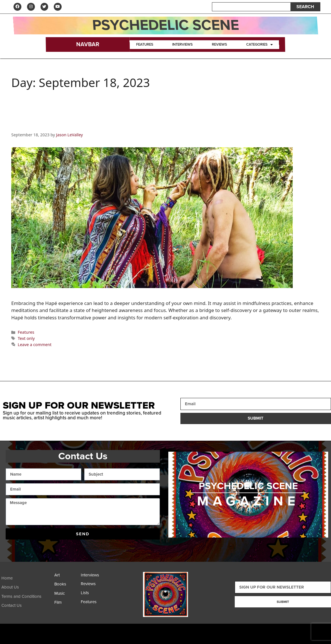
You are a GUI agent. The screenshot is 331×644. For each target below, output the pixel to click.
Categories (259, 45)
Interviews (182, 45)
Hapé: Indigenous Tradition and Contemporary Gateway (140, 124)
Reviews (219, 45)
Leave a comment (35, 345)
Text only (26, 339)
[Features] (93, 604)
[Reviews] (93, 586)
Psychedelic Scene (165, 26)
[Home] (26, 584)
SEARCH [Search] (305, 7)
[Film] (66, 604)
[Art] (66, 577)
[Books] (66, 586)
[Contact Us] (26, 612)
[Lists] (93, 595)
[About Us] (26, 593)
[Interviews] (93, 577)
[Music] (66, 595)
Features (145, 45)
